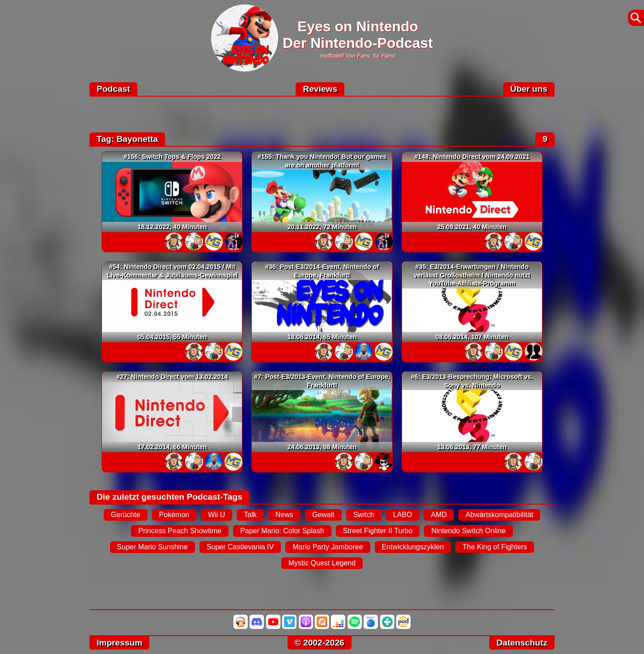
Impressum (119, 643)
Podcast (113, 89)
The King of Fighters (495, 547)
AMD (439, 515)
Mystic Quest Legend (322, 563)
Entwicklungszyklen (413, 547)
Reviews (320, 89)
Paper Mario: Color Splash (282, 531)
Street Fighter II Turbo (378, 531)
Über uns (529, 89)
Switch (364, 515)
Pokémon (174, 515)
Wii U (216, 515)
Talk (250, 515)
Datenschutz (522, 643)
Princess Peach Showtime (180, 531)
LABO (403, 515)
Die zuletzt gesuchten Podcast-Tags (169, 497)
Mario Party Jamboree (328, 547)
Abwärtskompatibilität (499, 515)
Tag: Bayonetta (127, 139)
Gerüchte (126, 515)
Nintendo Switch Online (468, 531)
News (284, 515)
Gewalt (323, 515)
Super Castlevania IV (240, 547)
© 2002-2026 (320, 643)
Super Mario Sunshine (153, 547)
